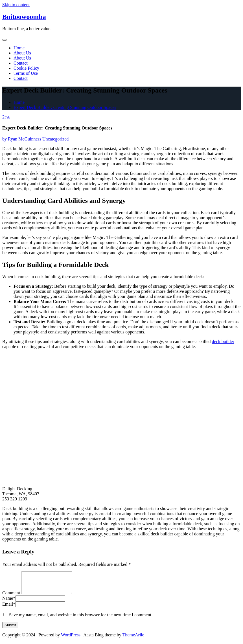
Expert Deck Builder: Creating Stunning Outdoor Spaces (65, 107)
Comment (11, 597)
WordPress (71, 639)
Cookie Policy (26, 68)
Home (19, 48)
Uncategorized (55, 139)
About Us (22, 53)
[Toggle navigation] (5, 40)
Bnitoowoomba (24, 17)
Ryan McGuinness (22, 139)
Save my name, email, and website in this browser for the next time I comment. (81, 619)
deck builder (223, 341)
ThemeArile (133, 639)
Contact (21, 63)
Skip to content (16, 5)
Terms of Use (26, 73)
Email (9, 608)
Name (9, 602)
